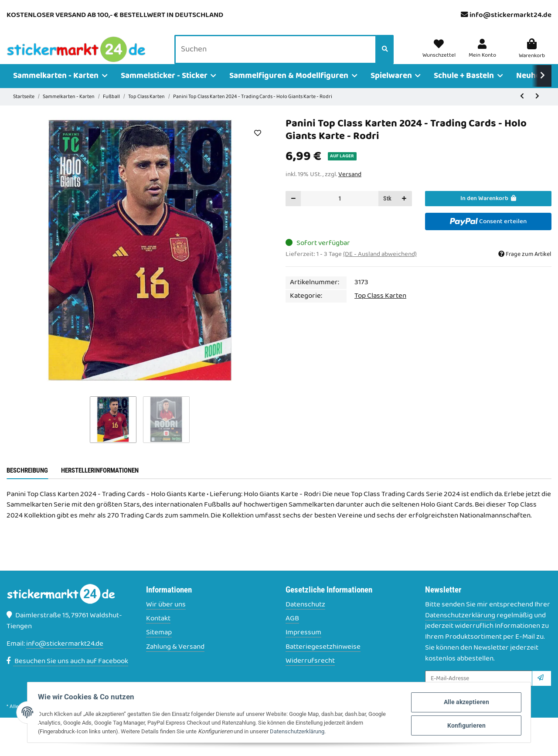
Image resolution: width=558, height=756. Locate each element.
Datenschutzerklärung (460, 628)
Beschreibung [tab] (27, 483)
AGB (292, 631)
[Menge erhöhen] (404, 211)
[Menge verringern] (293, 211)
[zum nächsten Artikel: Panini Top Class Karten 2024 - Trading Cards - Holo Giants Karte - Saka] (537, 109)
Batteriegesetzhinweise (323, 659)
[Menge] (340, 211)
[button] (484, 56)
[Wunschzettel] (442, 56)
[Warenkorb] (532, 56)
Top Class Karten (380, 308)
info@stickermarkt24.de (510, 15)
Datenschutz (305, 617)
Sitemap (159, 645)
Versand (350, 187)
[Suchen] (278, 56)
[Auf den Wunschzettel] (257, 145)
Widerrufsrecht (310, 673)
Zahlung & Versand (175, 659)
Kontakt (158, 631)
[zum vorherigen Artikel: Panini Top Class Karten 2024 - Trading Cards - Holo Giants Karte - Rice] (522, 109)
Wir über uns (166, 617)
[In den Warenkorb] (488, 211)
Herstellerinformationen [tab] (100, 483)
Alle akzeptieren (457, 703)
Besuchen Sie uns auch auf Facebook (67, 674)
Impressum (303, 645)
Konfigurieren (457, 725)
